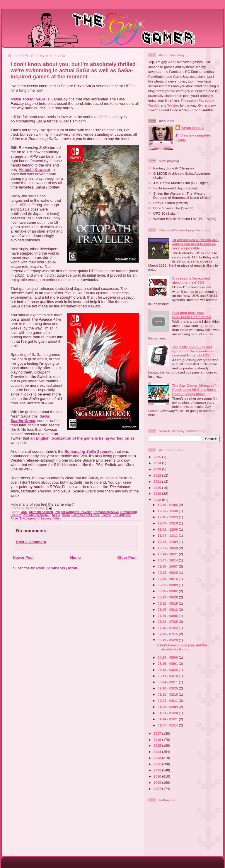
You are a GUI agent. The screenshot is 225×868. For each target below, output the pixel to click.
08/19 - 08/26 (168, 597)
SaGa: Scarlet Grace (30, 418)
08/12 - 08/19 (168, 603)
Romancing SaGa (106, 512)
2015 (158, 745)
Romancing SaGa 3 (36, 515)
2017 (158, 733)
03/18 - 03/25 (168, 670)
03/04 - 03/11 (168, 682)
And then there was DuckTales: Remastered (192, 315)
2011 (158, 770)
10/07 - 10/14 (168, 560)
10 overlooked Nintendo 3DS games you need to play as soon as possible (195, 244)
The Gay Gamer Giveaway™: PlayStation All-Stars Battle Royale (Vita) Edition (196, 390)
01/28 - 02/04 (168, 707)
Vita (56, 518)
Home (75, 557)
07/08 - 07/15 (168, 634)
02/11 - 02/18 (168, 694)
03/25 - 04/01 (168, 663)
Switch (106, 515)
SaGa (66, 515)
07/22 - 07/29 (168, 621)
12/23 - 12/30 (168, 511)
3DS (24, 512)
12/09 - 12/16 (168, 523)
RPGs (56, 515)
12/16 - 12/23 (168, 517)
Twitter (173, 105)
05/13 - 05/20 (168, 640)
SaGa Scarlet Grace (86, 515)
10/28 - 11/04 (168, 542)
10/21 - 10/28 (168, 548)
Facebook (207, 100)
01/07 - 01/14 (168, 725)
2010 (158, 776)
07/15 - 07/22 (168, 628)
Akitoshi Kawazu (34, 170)
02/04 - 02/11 (168, 700)
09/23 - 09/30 (168, 572)
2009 (158, 782)
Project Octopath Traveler (73, 512)
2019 (158, 493)
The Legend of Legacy (36, 518)
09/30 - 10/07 (168, 566)
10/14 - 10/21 (168, 554)
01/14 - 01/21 (168, 719)
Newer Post (23, 557)
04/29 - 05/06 (168, 657)
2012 (158, 764)
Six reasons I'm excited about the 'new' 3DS (191, 280)
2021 (158, 481)
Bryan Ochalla (193, 128)
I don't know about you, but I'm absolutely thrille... (182, 647)
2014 (158, 752)
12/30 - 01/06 (168, 505)
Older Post (127, 557)
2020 (158, 488)
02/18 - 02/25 (168, 688)
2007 (158, 789)
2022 (158, 475)
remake (89, 451)
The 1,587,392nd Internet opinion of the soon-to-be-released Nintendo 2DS (194, 351)
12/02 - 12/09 (168, 529)
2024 (158, 463)
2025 (158, 457)
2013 (158, 758)
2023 (158, 469)
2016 (158, 740)
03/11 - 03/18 (168, 676)
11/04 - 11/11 (168, 535)
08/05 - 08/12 (168, 609)
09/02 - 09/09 (168, 585)
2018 (158, 500)
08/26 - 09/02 (168, 591)
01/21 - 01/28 (168, 713)
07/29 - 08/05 (168, 616)
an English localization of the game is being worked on (80, 438)
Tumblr (154, 105)
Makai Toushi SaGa (28, 99)
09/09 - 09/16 (168, 579)
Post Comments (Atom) (57, 568)
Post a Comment (31, 542)
